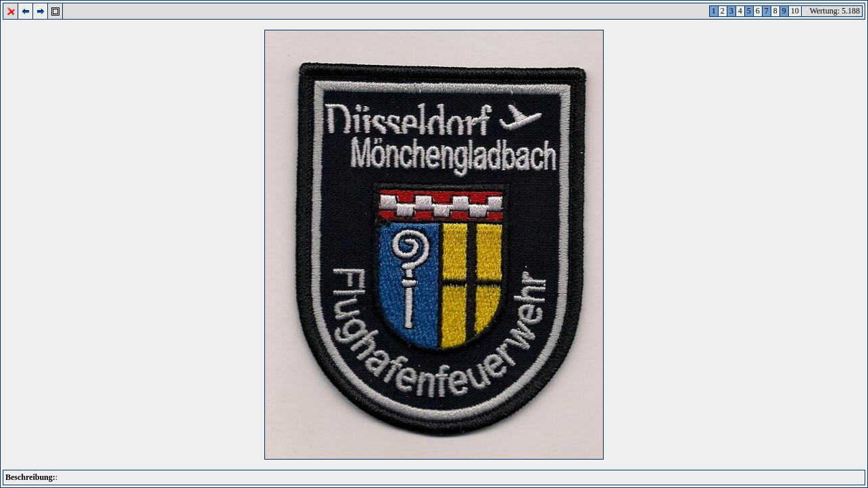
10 (795, 11)
